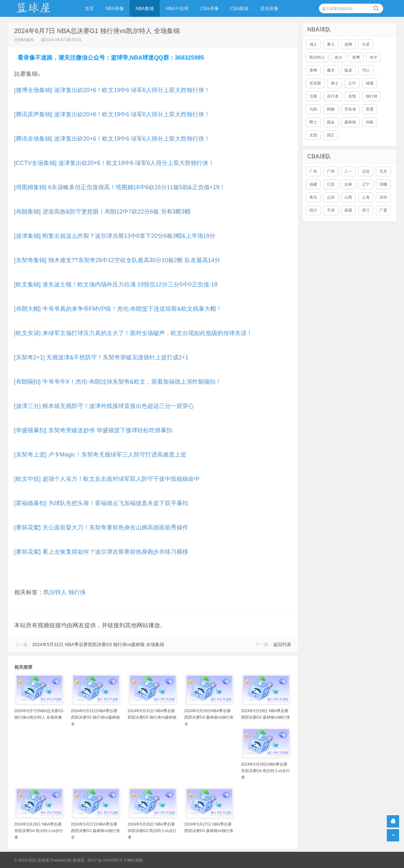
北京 (383, 171)
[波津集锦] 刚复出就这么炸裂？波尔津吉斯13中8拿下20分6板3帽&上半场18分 (115, 236)
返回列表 (282, 644)
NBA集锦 (145, 8)
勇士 (331, 44)
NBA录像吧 (40, 8)
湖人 (313, 44)
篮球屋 (78, 860)
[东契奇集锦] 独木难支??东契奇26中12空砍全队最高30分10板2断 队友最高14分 (117, 260)
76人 (366, 70)
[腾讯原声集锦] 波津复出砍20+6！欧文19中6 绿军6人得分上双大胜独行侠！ (112, 114)
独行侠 (77, 592)
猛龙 (348, 70)
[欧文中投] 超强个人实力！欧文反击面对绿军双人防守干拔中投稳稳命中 (107, 479)
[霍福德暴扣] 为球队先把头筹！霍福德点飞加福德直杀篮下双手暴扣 (101, 503)
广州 (331, 171)
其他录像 (269, 8)
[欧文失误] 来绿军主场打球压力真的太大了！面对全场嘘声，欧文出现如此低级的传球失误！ (133, 333)
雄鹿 (370, 83)
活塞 (313, 96)
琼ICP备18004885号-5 (107, 860)
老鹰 (356, 57)
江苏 (331, 184)
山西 (348, 197)
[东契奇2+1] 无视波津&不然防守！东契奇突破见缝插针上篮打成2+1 (101, 357)
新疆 (348, 210)
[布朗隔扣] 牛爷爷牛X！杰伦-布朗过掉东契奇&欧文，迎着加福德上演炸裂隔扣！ (118, 382)
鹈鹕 (331, 109)
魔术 (331, 70)
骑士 (335, 83)
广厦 (383, 210)
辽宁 (366, 184)
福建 (313, 184)
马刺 (313, 109)
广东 (313, 171)
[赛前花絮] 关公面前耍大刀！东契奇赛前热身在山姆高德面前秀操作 (101, 527)
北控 (366, 171)
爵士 (313, 122)
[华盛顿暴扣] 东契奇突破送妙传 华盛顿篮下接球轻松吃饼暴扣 (93, 430)
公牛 (352, 83)
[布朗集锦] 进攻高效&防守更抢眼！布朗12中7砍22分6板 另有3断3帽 (102, 212)
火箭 (366, 44)
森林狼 (350, 122)
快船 (370, 122)
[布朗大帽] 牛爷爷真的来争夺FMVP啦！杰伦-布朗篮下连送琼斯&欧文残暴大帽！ (118, 309)
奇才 (374, 57)
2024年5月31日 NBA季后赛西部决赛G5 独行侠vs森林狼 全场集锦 (98, 644)
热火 (339, 57)
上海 (366, 197)
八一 (348, 171)
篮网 (348, 44)
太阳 (313, 135)
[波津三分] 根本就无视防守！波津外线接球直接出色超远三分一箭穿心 (104, 406)
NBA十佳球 (177, 8)
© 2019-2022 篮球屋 (32, 860)
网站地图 (135, 860)
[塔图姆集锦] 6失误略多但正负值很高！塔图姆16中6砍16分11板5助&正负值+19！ (120, 187)
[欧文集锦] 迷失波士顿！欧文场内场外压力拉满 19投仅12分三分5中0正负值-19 (116, 284)
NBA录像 (115, 8)
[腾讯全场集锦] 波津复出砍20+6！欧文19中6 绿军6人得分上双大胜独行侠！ (112, 139)
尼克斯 (315, 83)
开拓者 (350, 109)
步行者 (333, 96)
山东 (331, 197)
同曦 (383, 184)
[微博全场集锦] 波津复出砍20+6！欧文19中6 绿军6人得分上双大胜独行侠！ (112, 90)
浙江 (366, 210)
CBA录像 (209, 8)
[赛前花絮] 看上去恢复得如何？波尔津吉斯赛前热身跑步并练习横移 (101, 552)
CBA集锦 (240, 8)
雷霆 (370, 109)
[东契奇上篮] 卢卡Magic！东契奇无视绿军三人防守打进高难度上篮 (100, 455)
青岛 (313, 197)
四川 (313, 210)
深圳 (383, 197)
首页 (89, 8)
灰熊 (352, 96)
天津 (331, 210)
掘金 (331, 122)
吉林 (348, 184)
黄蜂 (313, 70)
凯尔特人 (55, 592)
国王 (331, 135)
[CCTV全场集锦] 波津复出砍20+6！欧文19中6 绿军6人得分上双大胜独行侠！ (114, 163)
